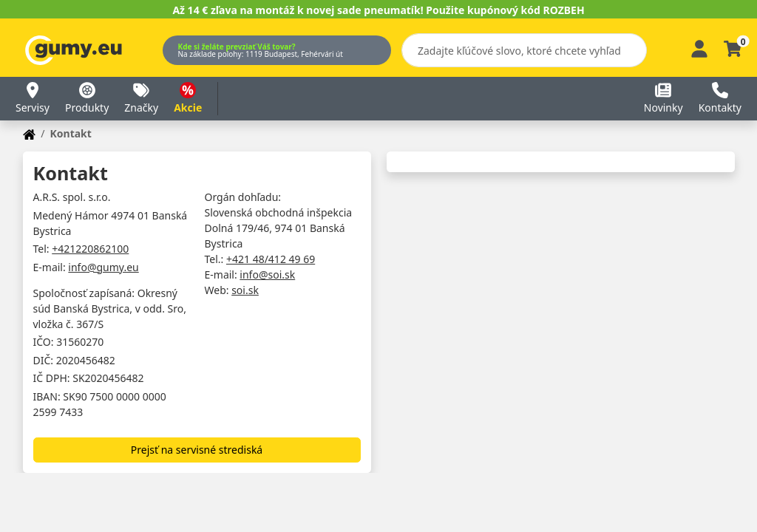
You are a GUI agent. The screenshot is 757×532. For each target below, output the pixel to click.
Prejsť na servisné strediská (197, 450)
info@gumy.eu (103, 267)
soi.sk (245, 290)
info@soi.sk (267, 274)
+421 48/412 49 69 (271, 259)
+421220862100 (90, 249)
